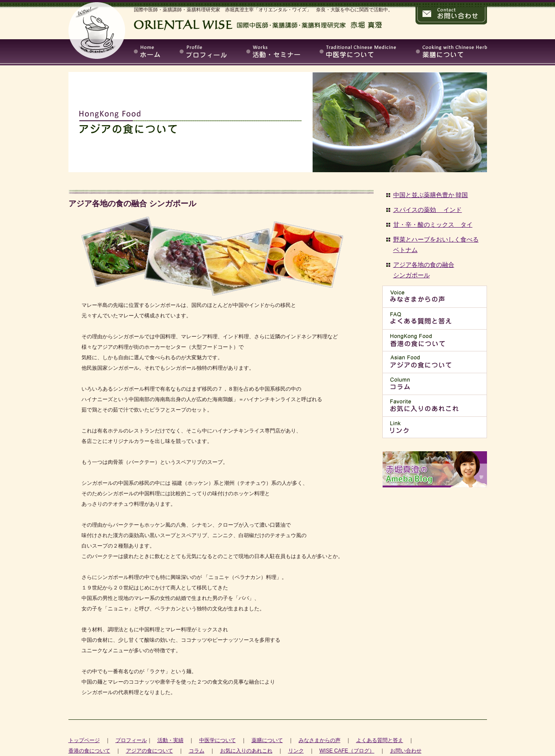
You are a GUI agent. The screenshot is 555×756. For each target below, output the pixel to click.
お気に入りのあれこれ (246, 751)
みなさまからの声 (320, 740)
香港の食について (89, 751)
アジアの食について (150, 751)
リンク (296, 751)
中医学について (218, 740)
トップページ (84, 740)
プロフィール (131, 740)
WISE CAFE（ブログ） (347, 751)
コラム (197, 751)
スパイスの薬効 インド (428, 210)
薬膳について (267, 740)
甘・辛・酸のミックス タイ (433, 225)
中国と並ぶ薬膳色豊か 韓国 (431, 195)
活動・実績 (170, 740)
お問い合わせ (406, 751)
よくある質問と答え (380, 740)
